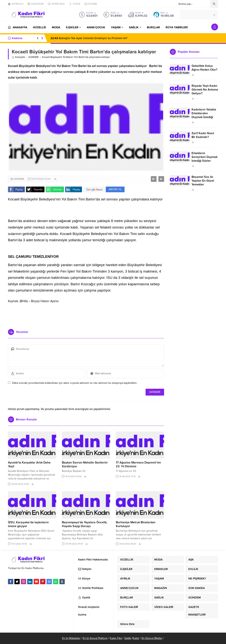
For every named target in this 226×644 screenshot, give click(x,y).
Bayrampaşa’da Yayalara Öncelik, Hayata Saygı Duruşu (85, 524)
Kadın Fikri (116, 638)
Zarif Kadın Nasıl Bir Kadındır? (203, 135)
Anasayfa (18, 57)
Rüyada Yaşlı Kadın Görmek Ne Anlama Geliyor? (205, 90)
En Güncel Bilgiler (152, 638)
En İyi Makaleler (71, 638)
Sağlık (128, 638)
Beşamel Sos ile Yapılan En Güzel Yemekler (203, 181)
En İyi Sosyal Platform (95, 638)
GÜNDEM (34, 57)
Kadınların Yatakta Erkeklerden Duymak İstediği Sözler (204, 115)
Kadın (136, 638)
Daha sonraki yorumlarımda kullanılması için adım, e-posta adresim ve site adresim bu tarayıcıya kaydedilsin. (75, 383)
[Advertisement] (86, 315)
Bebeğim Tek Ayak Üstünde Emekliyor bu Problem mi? (89, 38)
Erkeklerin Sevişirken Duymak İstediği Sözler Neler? (205, 159)
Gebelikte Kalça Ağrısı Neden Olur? (204, 68)
